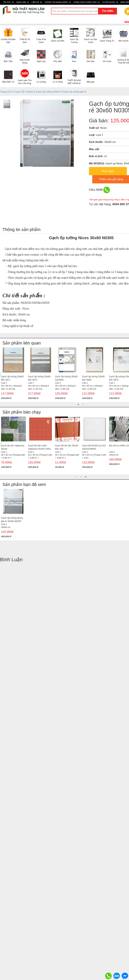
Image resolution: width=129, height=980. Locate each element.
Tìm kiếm (107, 11)
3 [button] (86, 477)
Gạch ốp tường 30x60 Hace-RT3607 (12, 378)
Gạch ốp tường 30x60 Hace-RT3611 (66, 378)
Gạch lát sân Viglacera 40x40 (13, 447)
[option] (14, 374)
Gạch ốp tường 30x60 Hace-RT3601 (93, 378)
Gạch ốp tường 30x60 (48, 92)
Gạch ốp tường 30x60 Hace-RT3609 (39, 378)
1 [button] (78, 405)
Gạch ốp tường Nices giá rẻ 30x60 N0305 (12, 520)
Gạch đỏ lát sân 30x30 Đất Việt (67, 447)
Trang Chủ (6, 92)
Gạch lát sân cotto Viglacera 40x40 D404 (39, 447)
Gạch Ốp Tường (24, 92)
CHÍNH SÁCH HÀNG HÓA (86, 2)
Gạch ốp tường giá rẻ (74, 92)
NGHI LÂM (23, 2)
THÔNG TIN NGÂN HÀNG (58, 2)
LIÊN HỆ (37, 2)
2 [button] (83, 405)
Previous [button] (1, 374)
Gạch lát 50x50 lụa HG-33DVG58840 (94, 447)
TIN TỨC (8, 2)
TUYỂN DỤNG (110, 2)
